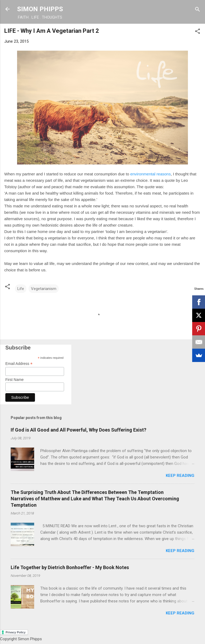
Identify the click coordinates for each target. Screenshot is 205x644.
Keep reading (180, 476)
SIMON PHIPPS (40, 9)
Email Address (19, 364)
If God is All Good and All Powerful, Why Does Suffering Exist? (78, 430)
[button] (198, 32)
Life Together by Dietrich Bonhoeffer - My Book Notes (70, 567)
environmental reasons (151, 174)
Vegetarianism (44, 289)
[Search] (198, 10)
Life (21, 289)
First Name (14, 380)
